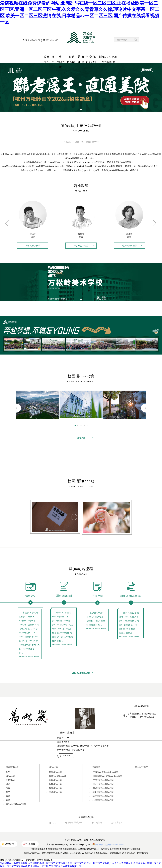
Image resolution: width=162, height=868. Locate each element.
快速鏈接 (96, 767)
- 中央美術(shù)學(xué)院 (101, 780)
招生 (53, 57)
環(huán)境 (60, 57)
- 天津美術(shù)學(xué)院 (101, 800)
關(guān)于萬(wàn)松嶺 (108, 57)
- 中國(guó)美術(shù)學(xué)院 (104, 772)
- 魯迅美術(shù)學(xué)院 (101, 788)
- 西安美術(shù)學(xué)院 (101, 796)
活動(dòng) (72, 57)
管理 (79, 57)
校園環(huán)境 (54, 772)
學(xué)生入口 (52, 40)
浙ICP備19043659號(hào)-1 (58, 845)
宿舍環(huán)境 (54, 780)
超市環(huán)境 (54, 788)
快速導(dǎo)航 (12, 767)
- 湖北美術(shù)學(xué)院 (101, 784)
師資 (83, 57)
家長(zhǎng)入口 (33, 40)
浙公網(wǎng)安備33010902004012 (108, 845)
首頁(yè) (47, 57)
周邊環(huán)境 (54, 792)
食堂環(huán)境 (54, 784)
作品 (87, 57)
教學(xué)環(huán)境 (56, 776)
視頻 (94, 57)
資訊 (91, 57)
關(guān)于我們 (141, 767)
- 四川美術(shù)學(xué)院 (101, 792)
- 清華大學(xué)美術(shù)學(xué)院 (105, 776)
